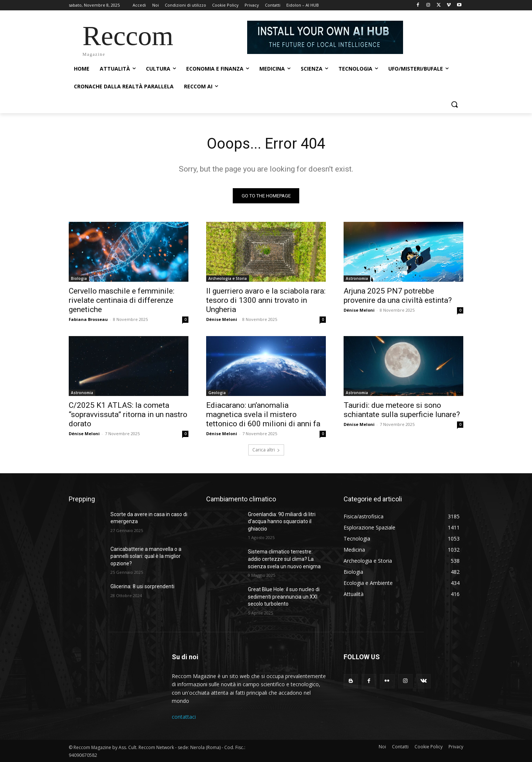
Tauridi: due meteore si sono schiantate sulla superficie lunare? (402, 410)
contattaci (184, 717)
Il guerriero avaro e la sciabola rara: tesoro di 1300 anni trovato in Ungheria (266, 300)
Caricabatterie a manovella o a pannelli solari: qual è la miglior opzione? (146, 556)
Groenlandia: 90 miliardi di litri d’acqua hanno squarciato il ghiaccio (282, 521)
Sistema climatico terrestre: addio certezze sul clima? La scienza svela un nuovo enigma (284, 559)
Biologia (79, 278)
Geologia (217, 393)
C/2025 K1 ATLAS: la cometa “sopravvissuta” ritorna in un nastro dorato (128, 414)
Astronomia (357, 278)
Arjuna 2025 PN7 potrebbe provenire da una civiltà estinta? (398, 296)
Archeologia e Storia (228, 278)
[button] (454, 104)
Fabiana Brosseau (88, 319)
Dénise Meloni (222, 319)
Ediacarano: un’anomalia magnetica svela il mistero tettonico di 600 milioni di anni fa (263, 414)
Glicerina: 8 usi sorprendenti (142, 586)
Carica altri (266, 450)
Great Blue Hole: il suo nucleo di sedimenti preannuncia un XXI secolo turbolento (284, 597)
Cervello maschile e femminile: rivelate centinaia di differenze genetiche (122, 300)
